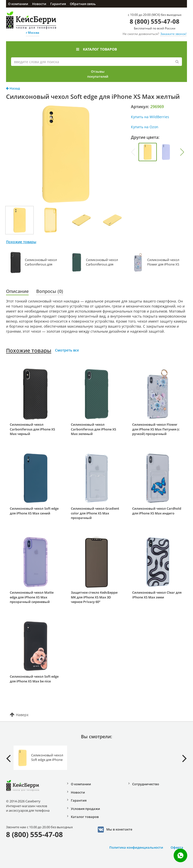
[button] (182, 152)
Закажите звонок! (173, 34)
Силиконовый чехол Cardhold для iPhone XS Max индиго (157, 511)
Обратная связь (83, 4)
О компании (18, 4)
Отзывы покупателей (98, 74)
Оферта (177, 847)
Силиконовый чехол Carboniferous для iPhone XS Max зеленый (93, 429)
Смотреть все (67, 350)
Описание (17, 291)
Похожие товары (29, 351)
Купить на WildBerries (150, 117)
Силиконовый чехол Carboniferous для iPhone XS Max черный (32, 429)
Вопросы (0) (50, 291)
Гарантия (58, 4)
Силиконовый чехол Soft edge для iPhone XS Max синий (34, 511)
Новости (39, 4)
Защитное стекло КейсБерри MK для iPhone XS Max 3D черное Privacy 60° (94, 597)
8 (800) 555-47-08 (155, 21)
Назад (13, 88)
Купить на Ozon (145, 127)
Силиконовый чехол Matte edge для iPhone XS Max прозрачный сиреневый (32, 597)
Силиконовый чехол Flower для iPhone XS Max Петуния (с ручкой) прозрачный (156, 429)
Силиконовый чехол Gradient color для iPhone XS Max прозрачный (95, 513)
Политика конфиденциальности (136, 847)
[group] (148, 152)
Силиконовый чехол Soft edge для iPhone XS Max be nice (34, 679)
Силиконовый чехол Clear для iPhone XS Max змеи (157, 595)
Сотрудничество (146, 784)
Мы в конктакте (115, 830)
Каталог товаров (96, 49)
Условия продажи (85, 809)
